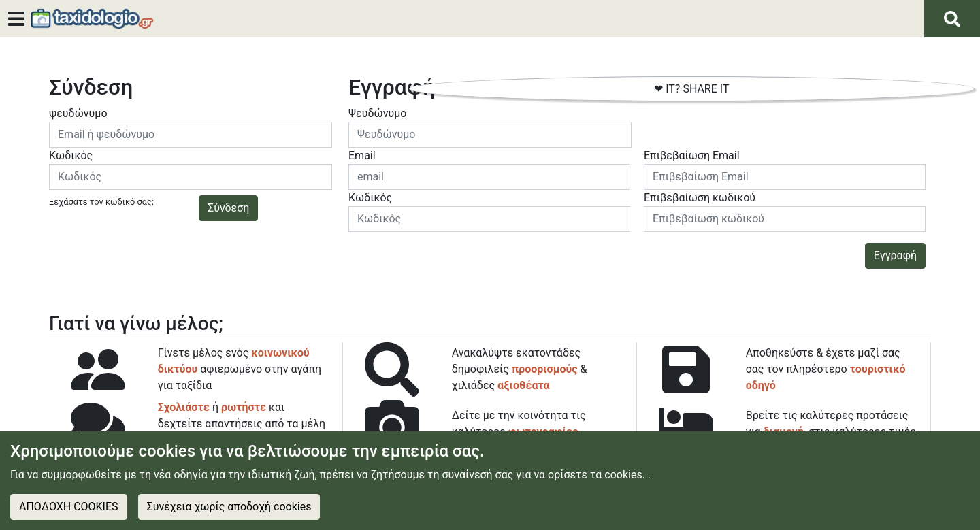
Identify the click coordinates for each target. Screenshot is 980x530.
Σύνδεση (228, 208)
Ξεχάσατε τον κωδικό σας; (101, 202)
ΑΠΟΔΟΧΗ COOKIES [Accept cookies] (69, 507)
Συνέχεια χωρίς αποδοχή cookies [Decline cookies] (229, 507)
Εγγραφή (895, 255)
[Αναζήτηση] (952, 19)
